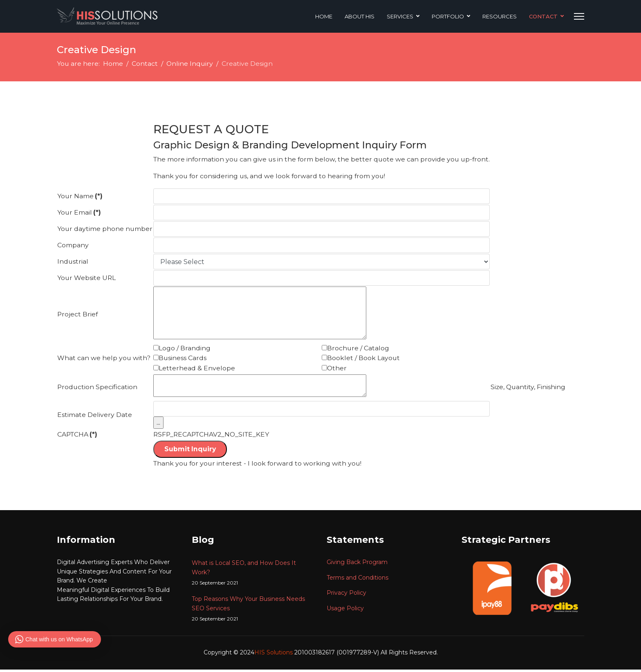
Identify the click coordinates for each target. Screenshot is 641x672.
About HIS (360, 16)
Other (340, 370)
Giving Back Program (357, 565)
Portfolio (448, 16)
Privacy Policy (346, 596)
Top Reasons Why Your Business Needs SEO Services (253, 612)
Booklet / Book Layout (366, 360)
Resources (500, 16)
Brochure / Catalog (361, 349)
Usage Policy (345, 611)
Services (400, 16)
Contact (543, 16)
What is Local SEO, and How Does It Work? (253, 576)
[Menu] (579, 16)
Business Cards (184, 360)
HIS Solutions (274, 655)
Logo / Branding (185, 349)
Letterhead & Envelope (198, 370)
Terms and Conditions (357, 580)
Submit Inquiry (191, 451)
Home (324, 16)
